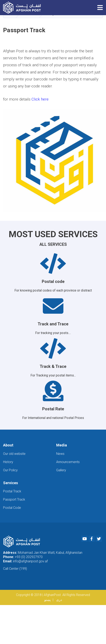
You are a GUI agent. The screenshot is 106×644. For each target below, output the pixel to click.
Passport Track (14, 499)
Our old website (14, 454)
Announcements (68, 462)
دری (59, 600)
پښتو (47, 600)
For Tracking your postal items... (53, 358)
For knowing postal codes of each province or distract (53, 273)
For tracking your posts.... (53, 315)
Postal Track (12, 491)
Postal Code (12, 508)
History (8, 462)
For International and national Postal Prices (53, 400)
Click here (40, 99)
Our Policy (10, 470)
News (60, 454)
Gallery (61, 470)
